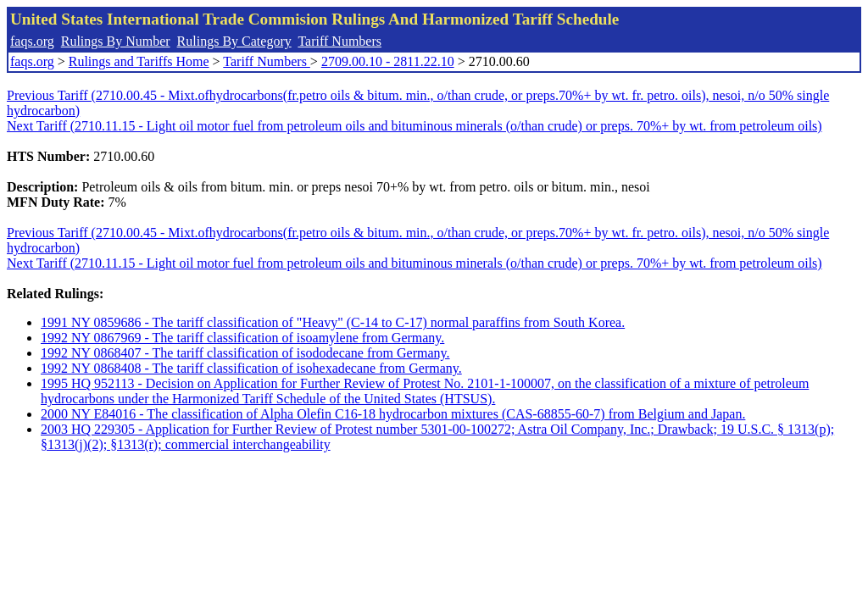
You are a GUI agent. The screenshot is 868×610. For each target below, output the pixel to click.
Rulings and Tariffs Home (139, 61)
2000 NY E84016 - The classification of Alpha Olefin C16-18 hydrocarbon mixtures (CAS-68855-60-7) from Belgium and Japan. (393, 414)
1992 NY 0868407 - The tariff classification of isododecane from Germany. (245, 353)
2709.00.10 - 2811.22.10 (388, 61)
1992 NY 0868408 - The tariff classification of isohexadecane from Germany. (251, 368)
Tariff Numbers (339, 41)
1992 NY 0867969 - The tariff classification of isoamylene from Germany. (242, 338)
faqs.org (32, 41)
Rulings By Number (116, 41)
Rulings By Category (234, 41)
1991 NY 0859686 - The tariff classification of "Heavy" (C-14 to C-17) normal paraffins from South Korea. (333, 322)
